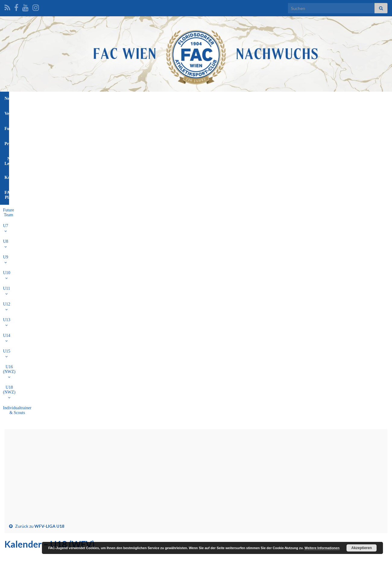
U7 (85, 112)
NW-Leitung (216, 98)
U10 (132, 112)
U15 (220, 112)
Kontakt (245, 98)
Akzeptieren (362, 548)
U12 (167, 112)
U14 (203, 112)
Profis (190, 98)
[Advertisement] (196, 178)
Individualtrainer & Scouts (318, 112)
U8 (100, 112)
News (114, 98)
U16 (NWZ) (245, 112)
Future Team (63, 112)
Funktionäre (163, 98)
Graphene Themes (53, 556)
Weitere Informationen (322, 548)
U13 (185, 112)
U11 (150, 112)
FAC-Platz (273, 98)
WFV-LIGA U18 (49, 226)
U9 (116, 112)
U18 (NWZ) (276, 112)
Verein (135, 98)
